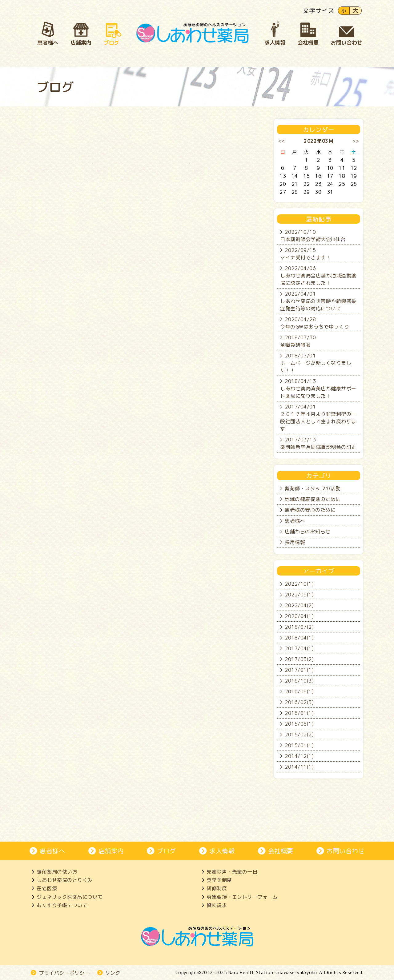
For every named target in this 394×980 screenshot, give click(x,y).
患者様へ (295, 521)
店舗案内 (111, 851)
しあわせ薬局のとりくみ (65, 880)
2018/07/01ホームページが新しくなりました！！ (316, 363)
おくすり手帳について (62, 905)
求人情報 (222, 851)
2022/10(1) (299, 584)
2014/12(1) (299, 756)
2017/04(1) (299, 648)
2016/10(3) (299, 681)
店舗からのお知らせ (308, 532)
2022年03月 (319, 141)
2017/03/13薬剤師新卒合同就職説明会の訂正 (318, 443)
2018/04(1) (299, 638)
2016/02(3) (299, 702)
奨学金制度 (219, 880)
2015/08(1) (299, 724)
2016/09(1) (299, 691)
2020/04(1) (299, 616)
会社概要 (281, 851)
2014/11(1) (299, 767)
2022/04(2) (299, 605)
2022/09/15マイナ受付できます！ (306, 254)
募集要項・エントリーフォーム (242, 897)
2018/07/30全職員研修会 (298, 341)
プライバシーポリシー (64, 973)
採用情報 (295, 542)
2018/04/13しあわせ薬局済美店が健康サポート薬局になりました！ (318, 388)
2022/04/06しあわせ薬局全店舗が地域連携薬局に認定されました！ (318, 276)
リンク (113, 973)
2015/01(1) (299, 745)
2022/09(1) (299, 595)
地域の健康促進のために (313, 499)
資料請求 (217, 905)
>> (356, 141)
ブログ (167, 851)
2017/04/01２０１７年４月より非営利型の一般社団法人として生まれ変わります (318, 418)
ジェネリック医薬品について (70, 897)
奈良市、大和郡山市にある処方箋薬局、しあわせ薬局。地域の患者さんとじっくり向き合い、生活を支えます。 (193, 33)
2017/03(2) (299, 659)
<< (282, 141)
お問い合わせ (346, 851)
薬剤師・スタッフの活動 (313, 488)
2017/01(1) (299, 670)
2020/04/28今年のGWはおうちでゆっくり (315, 323)
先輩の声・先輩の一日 (232, 872)
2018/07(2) (299, 627)
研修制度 (217, 888)
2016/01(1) (299, 713)
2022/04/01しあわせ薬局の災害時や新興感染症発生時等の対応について (318, 301)
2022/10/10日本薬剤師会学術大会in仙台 (313, 236)
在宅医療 (47, 888)
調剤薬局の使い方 (57, 872)
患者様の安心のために (310, 510)
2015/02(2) (299, 735)
